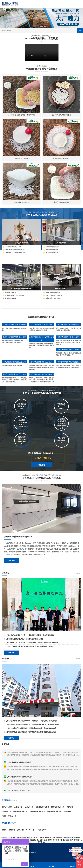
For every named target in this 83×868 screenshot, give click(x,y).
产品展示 (31, 865)
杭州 (53, 838)
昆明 (35, 840)
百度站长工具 (6, 812)
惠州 (43, 838)
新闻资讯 (52, 865)
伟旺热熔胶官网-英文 (38, 812)
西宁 (68, 840)
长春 (46, 840)
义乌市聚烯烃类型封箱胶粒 (62, 115)
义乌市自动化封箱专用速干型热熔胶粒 (21, 115)
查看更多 (12, 588)
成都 (61, 838)
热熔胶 (4, 830)
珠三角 (28, 830)
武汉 (64, 838)
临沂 (35, 838)
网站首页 (73, 865)
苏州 (50, 838)
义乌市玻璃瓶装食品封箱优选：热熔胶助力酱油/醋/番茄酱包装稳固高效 (31, 760)
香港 (75, 840)
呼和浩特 (56, 840)
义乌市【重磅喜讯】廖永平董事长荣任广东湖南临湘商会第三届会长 (30, 674)
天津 (46, 838)
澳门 (79, 840)
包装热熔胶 (42, 830)
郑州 (71, 838)
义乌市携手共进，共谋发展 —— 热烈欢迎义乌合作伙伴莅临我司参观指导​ (32, 670)
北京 (10, 838)
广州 (17, 838)
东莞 (28, 838)
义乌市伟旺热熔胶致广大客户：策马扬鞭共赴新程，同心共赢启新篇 (30, 663)
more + (78, 601)
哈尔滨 (50, 840)
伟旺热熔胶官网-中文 (21, 812)
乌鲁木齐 (63, 840)
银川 (38, 840)
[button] (38, 26)
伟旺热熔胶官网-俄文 (55, 812)
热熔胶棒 (68, 812)
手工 (34, 830)
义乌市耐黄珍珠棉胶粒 (21, 202)
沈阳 (42, 840)
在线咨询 (42, 470)
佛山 (25, 838)
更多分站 (42, 842)
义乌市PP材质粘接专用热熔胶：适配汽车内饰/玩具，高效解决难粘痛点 (31, 756)
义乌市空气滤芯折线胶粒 (21, 158)
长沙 (68, 838)
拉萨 (71, 840)
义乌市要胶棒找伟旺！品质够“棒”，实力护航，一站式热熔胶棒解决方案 (32, 749)
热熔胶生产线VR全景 (9, 816)
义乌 (32, 838)
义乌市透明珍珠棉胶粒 (62, 202)
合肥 (75, 838)
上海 (14, 838)
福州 (79, 838)
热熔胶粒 (20, 830)
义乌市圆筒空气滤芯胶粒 (62, 158)
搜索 (80, 30)
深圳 (21, 838)
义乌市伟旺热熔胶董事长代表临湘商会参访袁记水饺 (25, 667)
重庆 (57, 838)
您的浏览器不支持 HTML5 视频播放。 (42, 53)
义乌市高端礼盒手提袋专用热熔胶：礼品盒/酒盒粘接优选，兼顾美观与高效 (33, 752)
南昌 (31, 840)
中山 (39, 838)
